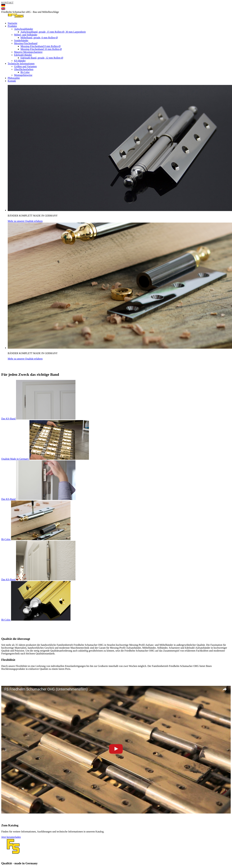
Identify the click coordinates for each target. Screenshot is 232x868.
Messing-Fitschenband (26, 43)
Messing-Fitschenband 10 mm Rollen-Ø (41, 49)
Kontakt (12, 81)
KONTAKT (7, 3)
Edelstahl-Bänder (23, 55)
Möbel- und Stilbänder (26, 35)
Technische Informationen (21, 64)
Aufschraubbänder (24, 29)
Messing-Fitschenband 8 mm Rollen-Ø (40, 46)
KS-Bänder (20, 61)
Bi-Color (25, 72)
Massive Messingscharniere (28, 52)
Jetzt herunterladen (11, 837)
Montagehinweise (23, 75)
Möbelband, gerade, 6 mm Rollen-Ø (39, 38)
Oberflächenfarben (24, 69)
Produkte (12, 26)
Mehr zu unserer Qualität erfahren (25, 221)
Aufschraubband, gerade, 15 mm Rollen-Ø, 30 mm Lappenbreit (53, 32)
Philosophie (14, 78)
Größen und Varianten (25, 66)
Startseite (12, 23)
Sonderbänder (21, 40)
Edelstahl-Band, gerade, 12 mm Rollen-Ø (42, 58)
